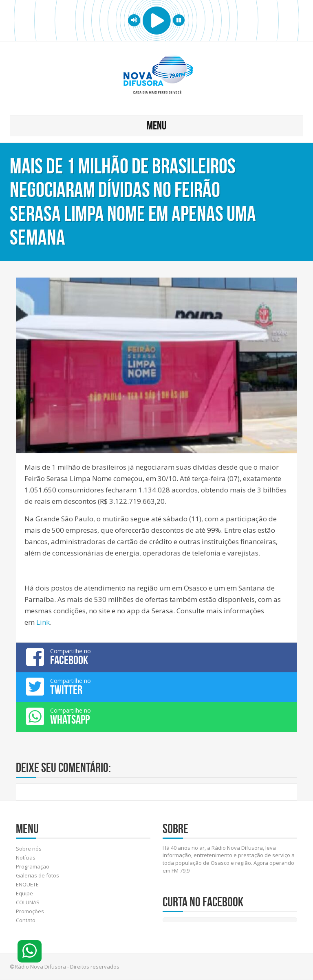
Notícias (26, 857)
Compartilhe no (156, 657)
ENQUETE (27, 884)
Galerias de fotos (37, 875)
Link (43, 622)
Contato (26, 920)
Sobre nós (29, 849)
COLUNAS (28, 902)
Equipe (24, 893)
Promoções (30, 911)
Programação (33, 866)
